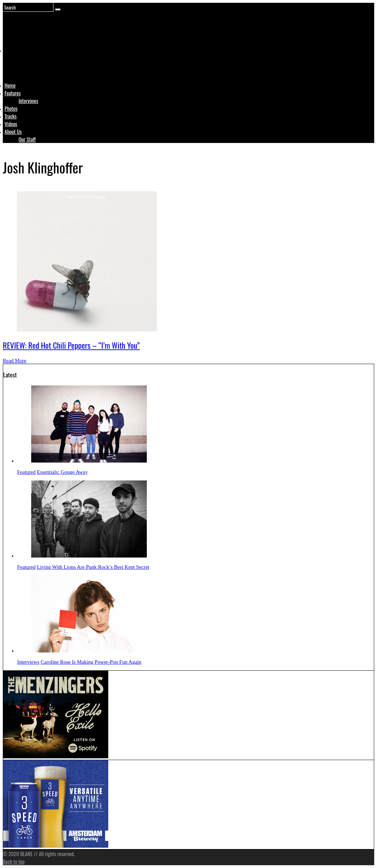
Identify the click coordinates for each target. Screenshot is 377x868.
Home (10, 85)
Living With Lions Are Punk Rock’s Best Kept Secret (93, 567)
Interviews (28, 101)
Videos (11, 124)
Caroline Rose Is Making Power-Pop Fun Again (91, 662)
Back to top (14, 861)
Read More (15, 361)
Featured (26, 472)
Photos (11, 108)
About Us (13, 131)
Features (13, 93)
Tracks (11, 116)
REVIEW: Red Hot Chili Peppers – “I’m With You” (71, 345)
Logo (22, 64)
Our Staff (27, 139)
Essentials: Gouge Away (62, 472)
